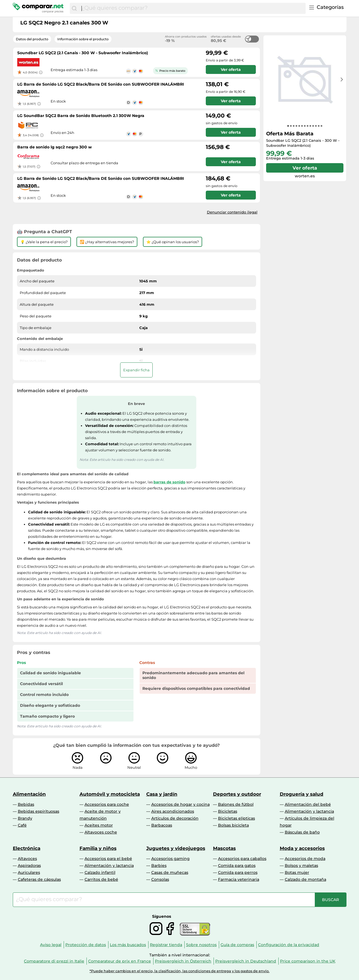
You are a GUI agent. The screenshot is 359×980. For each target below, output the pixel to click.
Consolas (160, 879)
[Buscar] (74, 8)
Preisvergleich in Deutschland (246, 961)
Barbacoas (162, 825)
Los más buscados (128, 945)
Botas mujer (297, 872)
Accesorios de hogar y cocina (180, 804)
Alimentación (29, 794)
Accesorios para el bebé (108, 859)
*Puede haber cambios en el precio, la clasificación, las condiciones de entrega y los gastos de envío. (180, 971)
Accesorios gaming (170, 859)
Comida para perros (238, 872)
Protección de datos (86, 945)
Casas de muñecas (170, 872)
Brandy (25, 818)
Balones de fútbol (236, 804)
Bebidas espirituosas (39, 811)
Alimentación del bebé (308, 804)
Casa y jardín (162, 794)
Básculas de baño (302, 832)
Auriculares (29, 872)
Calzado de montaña (305, 879)
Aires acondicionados (173, 811)
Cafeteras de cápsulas (39, 879)
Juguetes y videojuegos (176, 848)
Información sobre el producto (83, 39)
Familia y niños (98, 848)
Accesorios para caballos (242, 859)
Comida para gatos (237, 865)
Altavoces (27, 859)
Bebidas (26, 804)
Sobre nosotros (201, 945)
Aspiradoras (29, 865)
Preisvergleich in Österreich (183, 961)
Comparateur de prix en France (120, 961)
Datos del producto (32, 39)
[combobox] (192, 8)
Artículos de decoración (175, 818)
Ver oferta (305, 168)
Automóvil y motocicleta (110, 794)
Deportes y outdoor (237, 794)
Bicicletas (228, 811)
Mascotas (224, 848)
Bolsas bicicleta (233, 825)
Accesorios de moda (305, 859)
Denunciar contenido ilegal (232, 212)
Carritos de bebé (101, 879)
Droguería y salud (302, 794)
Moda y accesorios (302, 848)
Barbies (159, 865)
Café (22, 825)
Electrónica (27, 848)
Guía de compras (237, 945)
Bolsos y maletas (301, 865)
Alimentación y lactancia (309, 811)
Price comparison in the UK (308, 961)
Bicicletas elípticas (237, 818)
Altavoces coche (101, 832)
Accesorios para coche (107, 804)
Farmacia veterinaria (239, 879)
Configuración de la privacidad (289, 945)
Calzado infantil (100, 872)
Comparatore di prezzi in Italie (54, 961)
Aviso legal (51, 945)
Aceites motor (99, 825)
